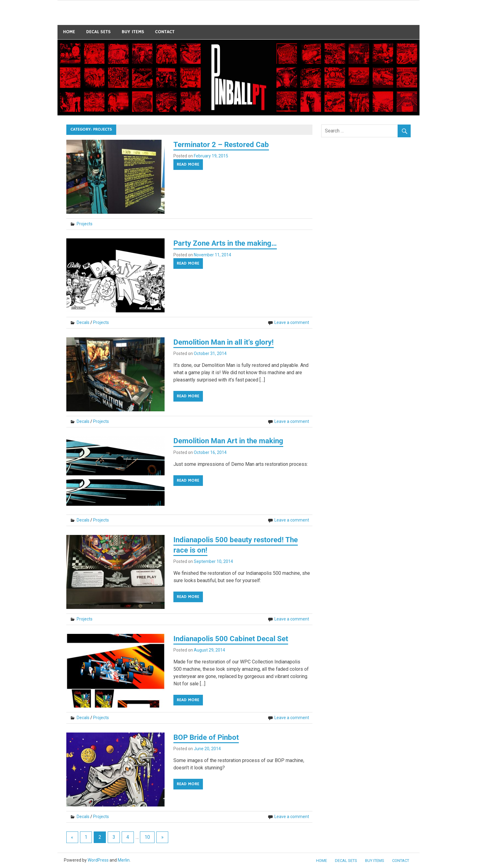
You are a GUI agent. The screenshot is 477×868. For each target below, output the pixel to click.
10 (147, 837)
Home (69, 32)
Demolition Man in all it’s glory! (224, 342)
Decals (83, 322)
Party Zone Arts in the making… (225, 243)
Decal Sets (98, 32)
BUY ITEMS (133, 32)
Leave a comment (292, 322)
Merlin (124, 860)
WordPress (98, 860)
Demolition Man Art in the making (228, 441)
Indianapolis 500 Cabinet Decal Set (231, 639)
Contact (165, 32)
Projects (85, 224)
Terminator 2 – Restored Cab (221, 145)
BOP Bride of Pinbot (206, 737)
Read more (188, 164)
